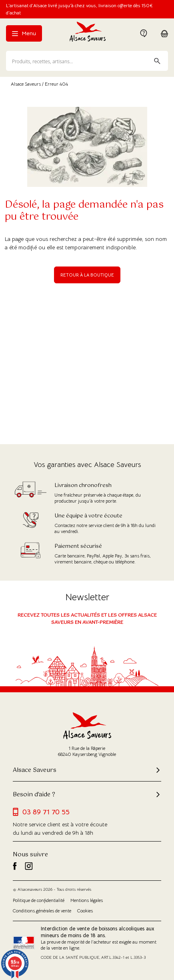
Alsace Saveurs (26, 84)
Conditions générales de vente (42, 911)
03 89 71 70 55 (41, 812)
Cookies (85, 911)
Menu (24, 33)
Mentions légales (87, 900)
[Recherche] (87, 61)
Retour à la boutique (87, 275)
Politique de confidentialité (39, 900)
